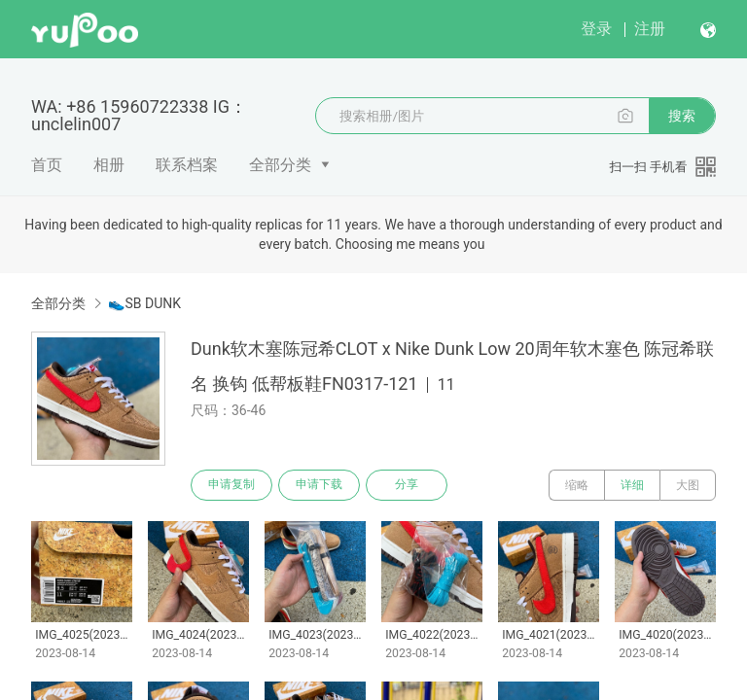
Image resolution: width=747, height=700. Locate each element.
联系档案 (187, 165)
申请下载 (319, 485)
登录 (596, 29)
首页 (47, 165)
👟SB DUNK (144, 303)
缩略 (577, 485)
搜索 (682, 116)
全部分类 (280, 165)
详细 (632, 485)
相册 (109, 165)
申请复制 (231, 485)
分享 (407, 485)
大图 (688, 485)
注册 (650, 29)
